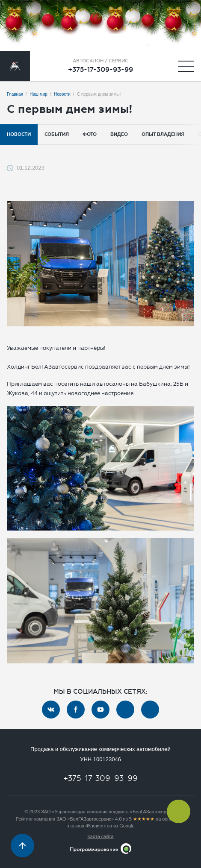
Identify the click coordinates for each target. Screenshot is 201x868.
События (57, 134)
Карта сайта (100, 836)
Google (127, 826)
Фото (90, 134)
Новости (19, 134)
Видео (119, 134)
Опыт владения (163, 134)
